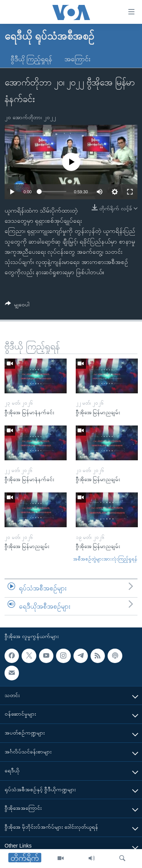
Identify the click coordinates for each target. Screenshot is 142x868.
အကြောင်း (77, 59)
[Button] (17, 306)
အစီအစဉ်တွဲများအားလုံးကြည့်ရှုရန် (105, 559)
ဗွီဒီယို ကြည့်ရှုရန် (31, 59)
